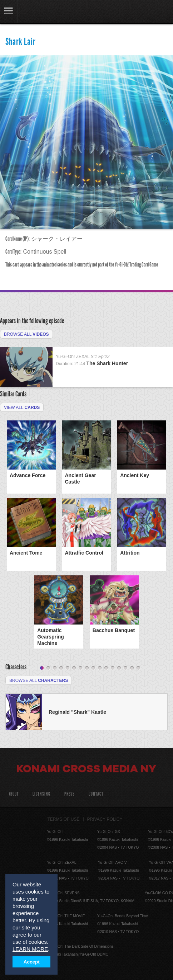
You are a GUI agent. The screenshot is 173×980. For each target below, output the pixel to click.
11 (106, 668)
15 (132, 668)
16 (138, 668)
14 (125, 668)
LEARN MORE (30, 949)
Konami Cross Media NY (86, 770)
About (13, 794)
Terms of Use (64, 819)
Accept (32, 962)
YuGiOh (43, 12)
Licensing (41, 794)
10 (100, 668)
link (9, 12)
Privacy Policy (105, 819)
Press (70, 794)
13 (119, 668)
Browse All (26, 334)
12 (113, 668)
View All (22, 407)
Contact (96, 794)
